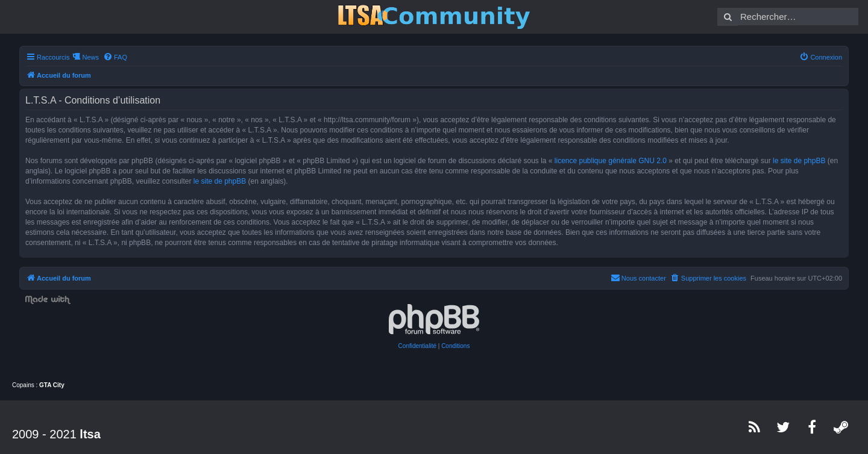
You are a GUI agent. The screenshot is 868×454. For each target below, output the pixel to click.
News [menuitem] (90, 57)
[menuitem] (115, 57)
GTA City (52, 385)
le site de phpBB (799, 161)
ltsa (90, 434)
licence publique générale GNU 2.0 (611, 161)
